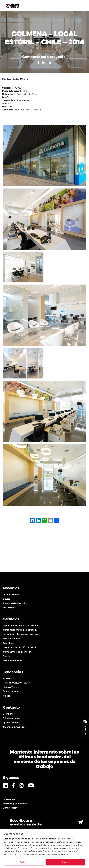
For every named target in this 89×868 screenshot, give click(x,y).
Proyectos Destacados (15, 603)
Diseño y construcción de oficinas (21, 626)
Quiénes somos (11, 594)
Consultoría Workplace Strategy (20, 630)
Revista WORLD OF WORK (17, 683)
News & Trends (11, 687)
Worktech (8, 678)
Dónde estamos (11, 718)
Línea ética (9, 799)
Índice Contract (11, 692)
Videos (7, 696)
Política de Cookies (41, 851)
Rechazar (24, 862)
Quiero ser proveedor (14, 727)
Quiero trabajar (11, 723)
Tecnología (9, 643)
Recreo (7, 656)
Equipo (7, 599)
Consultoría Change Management (21, 634)
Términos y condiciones (15, 804)
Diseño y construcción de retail (19, 647)
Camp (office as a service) (17, 652)
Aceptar (65, 862)
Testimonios (9, 608)
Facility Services (12, 639)
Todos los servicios (13, 660)
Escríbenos (9, 714)
